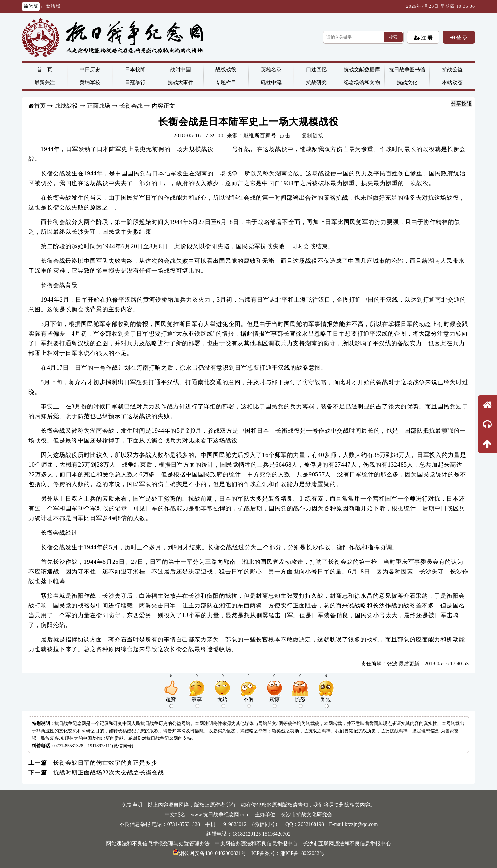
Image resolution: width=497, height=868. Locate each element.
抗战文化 (407, 82)
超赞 (171, 702)
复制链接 (313, 135)
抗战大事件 (181, 82)
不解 (248, 702)
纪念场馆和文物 (362, 82)
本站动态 (452, 82)
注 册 (426, 38)
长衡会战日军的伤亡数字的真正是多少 (105, 763)
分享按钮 (461, 103)
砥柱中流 (271, 82)
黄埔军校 (90, 82)
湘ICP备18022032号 (302, 853)
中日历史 (90, 69)
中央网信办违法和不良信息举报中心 (256, 844)
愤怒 (300, 702)
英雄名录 (271, 69)
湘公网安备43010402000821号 (209, 853)
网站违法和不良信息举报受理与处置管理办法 (158, 844)
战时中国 (181, 69)
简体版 (31, 6)
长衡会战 (131, 106)
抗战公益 (452, 69)
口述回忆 (316, 69)
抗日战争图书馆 (407, 69)
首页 (40, 106)
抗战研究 (316, 82)
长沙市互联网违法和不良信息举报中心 (347, 844)
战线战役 (226, 69)
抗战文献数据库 (362, 69)
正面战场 (99, 106)
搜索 (393, 37)
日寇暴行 (135, 82)
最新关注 (45, 82)
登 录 (461, 37)
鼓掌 (197, 702)
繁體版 (53, 6)
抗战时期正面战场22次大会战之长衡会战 (109, 773)
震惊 (274, 702)
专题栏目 (226, 82)
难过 (326, 702)
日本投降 (135, 69)
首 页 (45, 69)
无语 (223, 702)
